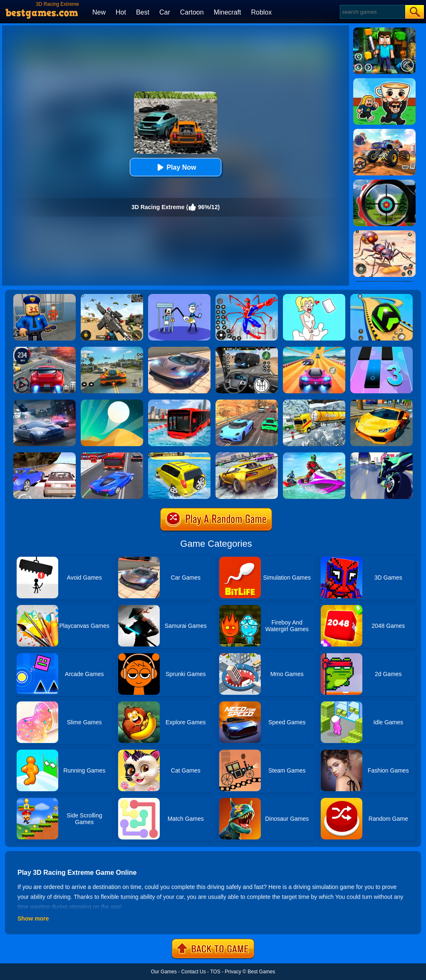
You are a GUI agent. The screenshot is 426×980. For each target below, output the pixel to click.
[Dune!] (112, 402)
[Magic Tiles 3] (381, 350)
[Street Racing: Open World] (112, 350)
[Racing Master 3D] (314, 350)
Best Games (261, 972)
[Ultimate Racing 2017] (45, 455)
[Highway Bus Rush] (247, 350)
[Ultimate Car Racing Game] (381, 402)
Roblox (261, 12)
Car (165, 12)
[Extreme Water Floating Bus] (179, 402)
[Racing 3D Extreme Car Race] (247, 402)
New (99, 12)
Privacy (233, 972)
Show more (33, 918)
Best (143, 12)
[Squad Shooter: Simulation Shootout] (112, 297)
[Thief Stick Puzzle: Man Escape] (179, 297)
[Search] (372, 12)
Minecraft (228, 12)
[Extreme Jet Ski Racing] (314, 455)
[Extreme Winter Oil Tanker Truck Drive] (314, 402)
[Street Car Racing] (45, 350)
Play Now (175, 167)
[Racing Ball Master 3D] (381, 297)
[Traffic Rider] (381, 455)
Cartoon (192, 12)
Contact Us (193, 972)
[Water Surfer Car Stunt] (179, 455)
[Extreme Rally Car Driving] (247, 455)
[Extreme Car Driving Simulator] (179, 350)
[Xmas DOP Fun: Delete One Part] (314, 297)
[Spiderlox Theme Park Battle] (247, 297)
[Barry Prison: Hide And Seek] (45, 297)
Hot (121, 12)
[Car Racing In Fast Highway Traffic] (112, 455)
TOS (215, 972)
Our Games (164, 972)
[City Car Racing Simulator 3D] (45, 402)
